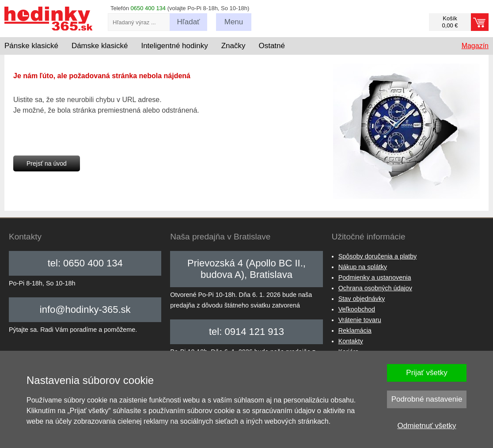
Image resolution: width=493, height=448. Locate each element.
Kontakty (351, 341)
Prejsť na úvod (47, 163)
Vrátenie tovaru (360, 320)
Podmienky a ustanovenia (375, 277)
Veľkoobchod (357, 309)
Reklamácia (355, 330)
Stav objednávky (362, 299)
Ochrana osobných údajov (375, 288)
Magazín (475, 46)
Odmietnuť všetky (427, 426)
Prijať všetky (427, 373)
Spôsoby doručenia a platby (378, 256)
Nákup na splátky (363, 267)
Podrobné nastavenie (427, 399)
